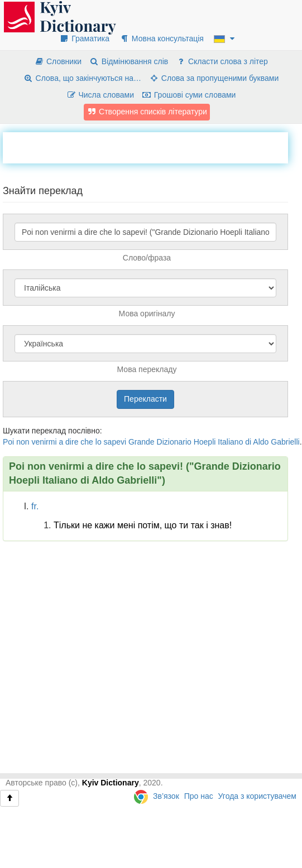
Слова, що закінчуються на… (82, 78)
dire (72, 442)
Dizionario (174, 442)
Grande (142, 442)
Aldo (261, 442)
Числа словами (100, 95)
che (87, 442)
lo (99, 442)
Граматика (84, 38)
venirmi (44, 442)
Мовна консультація (162, 38)
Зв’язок (166, 796)
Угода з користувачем (257, 796)
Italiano (230, 442)
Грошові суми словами (189, 95)
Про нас (199, 796)
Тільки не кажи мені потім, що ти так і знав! (143, 525)
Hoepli (205, 442)
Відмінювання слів (129, 61)
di (248, 442)
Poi (8, 442)
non (23, 442)
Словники (58, 61)
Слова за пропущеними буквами (214, 78)
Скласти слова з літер (222, 61)
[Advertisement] (106, 146)
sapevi (115, 442)
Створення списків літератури (147, 112)
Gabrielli (285, 442)
